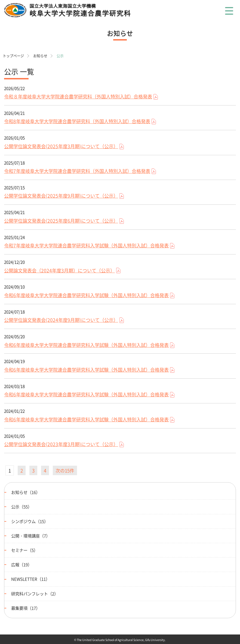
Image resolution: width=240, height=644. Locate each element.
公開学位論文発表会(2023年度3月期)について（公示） (61, 444)
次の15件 (65, 470)
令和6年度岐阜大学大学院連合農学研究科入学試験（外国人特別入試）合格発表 (86, 295)
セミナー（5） (24, 550)
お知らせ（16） (26, 492)
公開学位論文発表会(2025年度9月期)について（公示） (61, 196)
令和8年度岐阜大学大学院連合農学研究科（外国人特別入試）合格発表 (77, 121)
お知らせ (40, 56)
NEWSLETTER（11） (30, 579)
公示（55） (21, 507)
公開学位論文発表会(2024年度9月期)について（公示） (61, 320)
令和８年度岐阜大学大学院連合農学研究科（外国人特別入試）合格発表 (78, 97)
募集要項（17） (26, 608)
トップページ (13, 56)
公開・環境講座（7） (31, 536)
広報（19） (21, 564)
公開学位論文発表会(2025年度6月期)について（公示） (61, 221)
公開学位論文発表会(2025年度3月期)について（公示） (61, 146)
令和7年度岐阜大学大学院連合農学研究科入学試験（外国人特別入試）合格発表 (86, 245)
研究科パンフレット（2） (35, 594)
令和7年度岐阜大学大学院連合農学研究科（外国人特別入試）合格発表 (77, 171)
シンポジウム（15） (30, 521)
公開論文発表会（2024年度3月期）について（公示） (59, 270)
